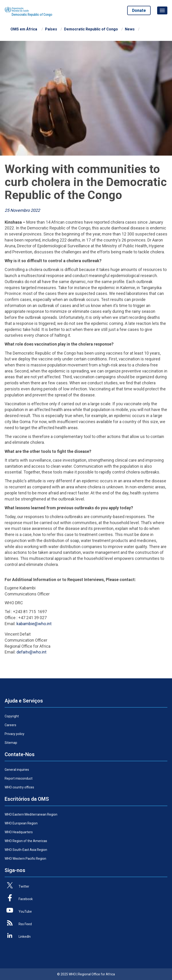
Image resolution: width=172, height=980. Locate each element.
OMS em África (24, 29)
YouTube (25, 911)
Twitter (24, 886)
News (130, 29)
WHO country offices (19, 787)
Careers (10, 725)
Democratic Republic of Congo (91, 29)
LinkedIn (25, 937)
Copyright (12, 716)
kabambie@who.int (34, 624)
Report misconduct (19, 778)
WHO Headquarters (19, 832)
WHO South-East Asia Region (26, 850)
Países (51, 29)
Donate (138, 10)
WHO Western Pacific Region (25, 859)
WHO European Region (21, 823)
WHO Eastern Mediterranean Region (31, 814)
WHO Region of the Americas (26, 841)
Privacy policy (15, 734)
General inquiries (17, 770)
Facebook (26, 899)
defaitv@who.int (31, 652)
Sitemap (11, 743)
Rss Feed (25, 924)
